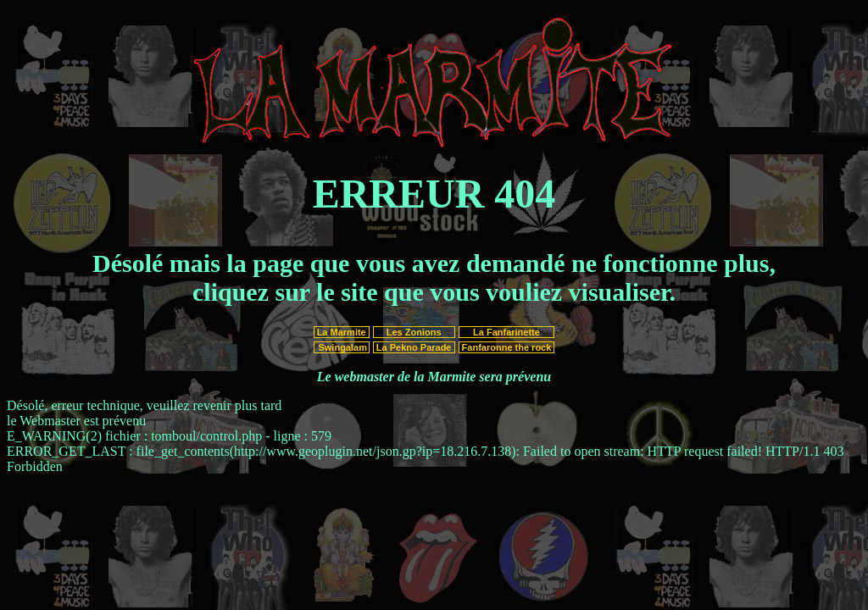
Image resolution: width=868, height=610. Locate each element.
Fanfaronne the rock (507, 347)
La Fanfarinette (506, 332)
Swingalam (341, 347)
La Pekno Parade (414, 347)
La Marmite (342, 332)
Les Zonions (414, 332)
